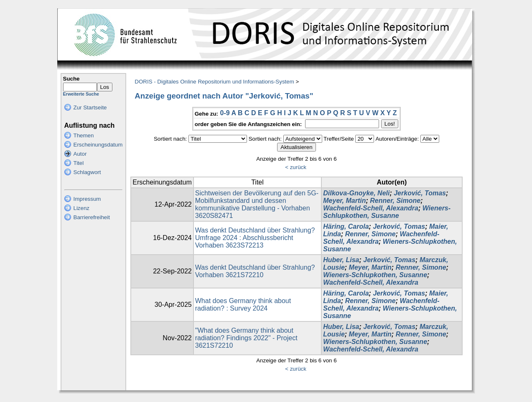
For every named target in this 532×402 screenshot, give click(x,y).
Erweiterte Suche (81, 94)
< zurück (296, 167)
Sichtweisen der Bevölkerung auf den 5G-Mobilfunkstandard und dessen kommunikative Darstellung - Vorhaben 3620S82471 (257, 204)
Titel (79, 163)
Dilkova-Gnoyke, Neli (356, 193)
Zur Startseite (90, 107)
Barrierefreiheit (92, 217)
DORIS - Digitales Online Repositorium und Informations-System (214, 82)
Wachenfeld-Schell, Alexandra (371, 208)
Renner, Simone (395, 201)
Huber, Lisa (341, 260)
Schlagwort (87, 172)
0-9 (225, 113)
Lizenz (82, 208)
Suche (71, 79)
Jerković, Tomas (420, 193)
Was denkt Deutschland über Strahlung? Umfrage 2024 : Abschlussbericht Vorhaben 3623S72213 (255, 238)
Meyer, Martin (344, 201)
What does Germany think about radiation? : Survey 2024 (243, 305)
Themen (84, 135)
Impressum (87, 199)
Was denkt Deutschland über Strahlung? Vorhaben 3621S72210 (255, 271)
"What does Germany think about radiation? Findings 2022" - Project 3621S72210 (246, 338)
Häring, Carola (346, 226)
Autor (80, 154)
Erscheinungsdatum (98, 145)
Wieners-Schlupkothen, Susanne (387, 212)
